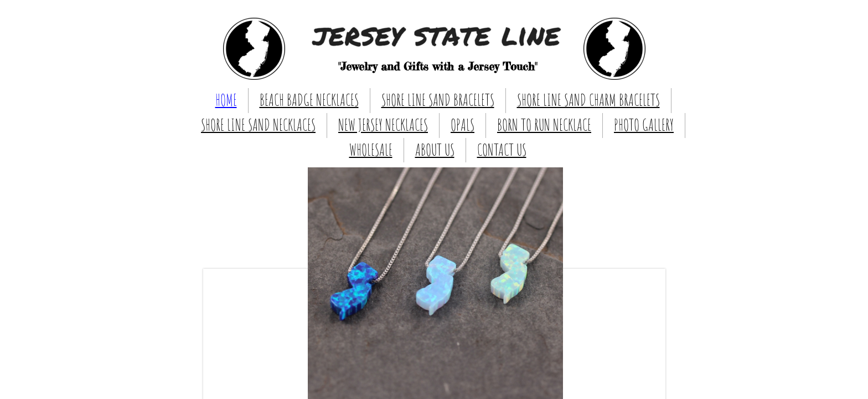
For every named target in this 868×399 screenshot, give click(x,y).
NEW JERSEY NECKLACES (383, 125)
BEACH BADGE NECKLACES (309, 100)
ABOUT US (435, 150)
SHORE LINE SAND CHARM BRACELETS (588, 100)
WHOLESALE (371, 150)
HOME (226, 100)
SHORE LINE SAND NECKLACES (258, 125)
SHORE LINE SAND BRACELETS (438, 100)
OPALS (463, 125)
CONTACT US (502, 150)
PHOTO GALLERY (644, 125)
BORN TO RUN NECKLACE (544, 125)
